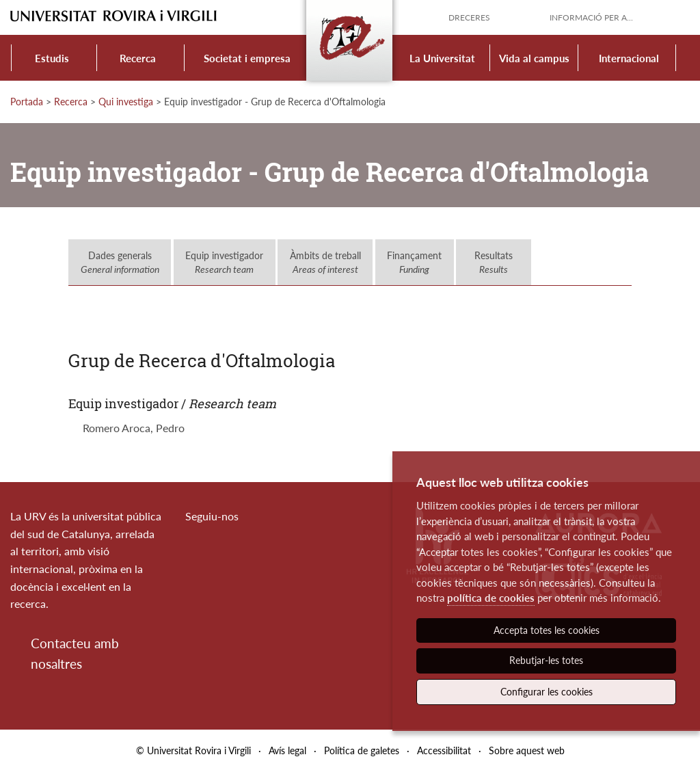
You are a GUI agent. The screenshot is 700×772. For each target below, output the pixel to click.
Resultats (494, 262)
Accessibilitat (444, 750)
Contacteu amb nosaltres (75, 653)
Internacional (629, 58)
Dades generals (120, 262)
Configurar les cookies (547, 692)
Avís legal (287, 750)
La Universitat (442, 58)
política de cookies (491, 598)
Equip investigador (224, 262)
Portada (27, 102)
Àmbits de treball (325, 262)
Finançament (414, 262)
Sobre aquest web (527, 750)
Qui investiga (126, 102)
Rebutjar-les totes (546, 660)
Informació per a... (591, 17)
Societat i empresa (247, 58)
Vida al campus (534, 58)
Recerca (138, 58)
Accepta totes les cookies (547, 630)
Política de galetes (362, 750)
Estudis (52, 58)
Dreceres (469, 17)
